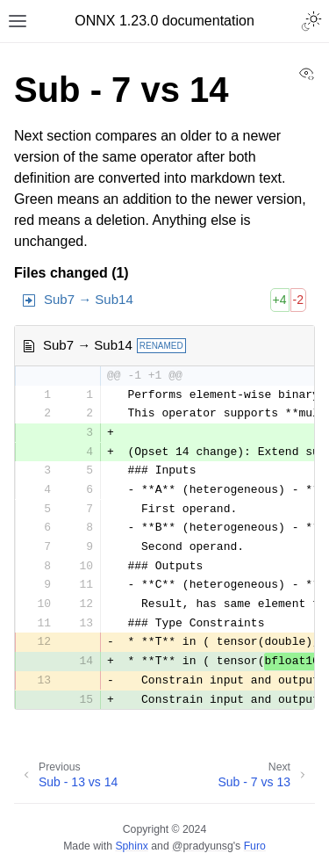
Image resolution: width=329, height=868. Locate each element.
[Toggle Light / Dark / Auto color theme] (311, 21)
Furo (255, 846)
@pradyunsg (203, 846)
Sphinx (131, 846)
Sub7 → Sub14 (89, 299)
